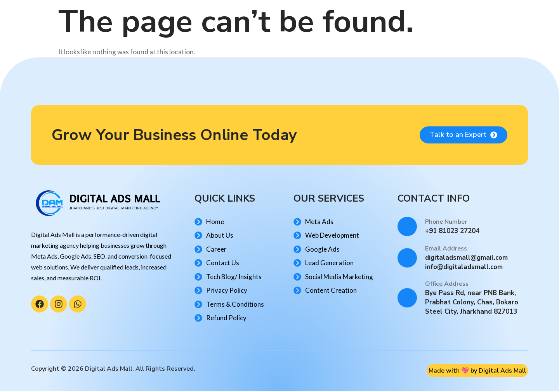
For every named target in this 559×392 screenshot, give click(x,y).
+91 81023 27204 (452, 232)
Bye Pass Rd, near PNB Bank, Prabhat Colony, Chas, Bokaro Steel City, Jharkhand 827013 (472, 303)
